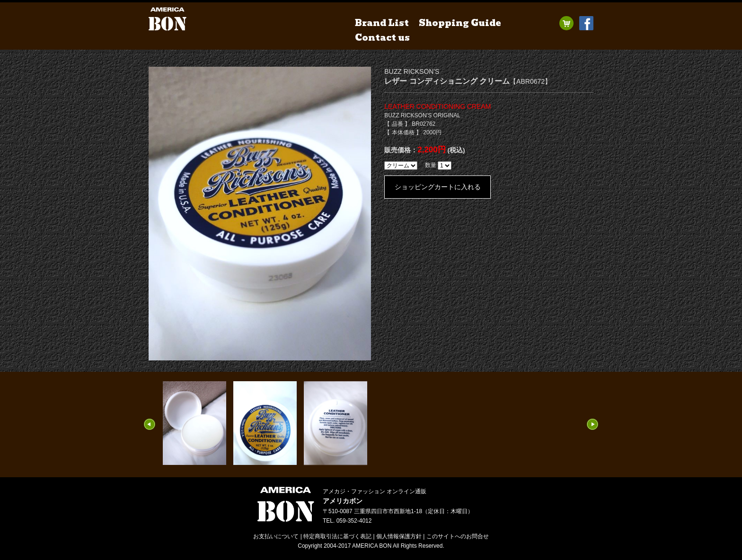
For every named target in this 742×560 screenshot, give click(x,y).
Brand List (382, 23)
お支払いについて (276, 536)
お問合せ (458, 536)
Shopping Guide (460, 23)
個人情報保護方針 (399, 536)
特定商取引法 (337, 536)
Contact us (382, 38)
